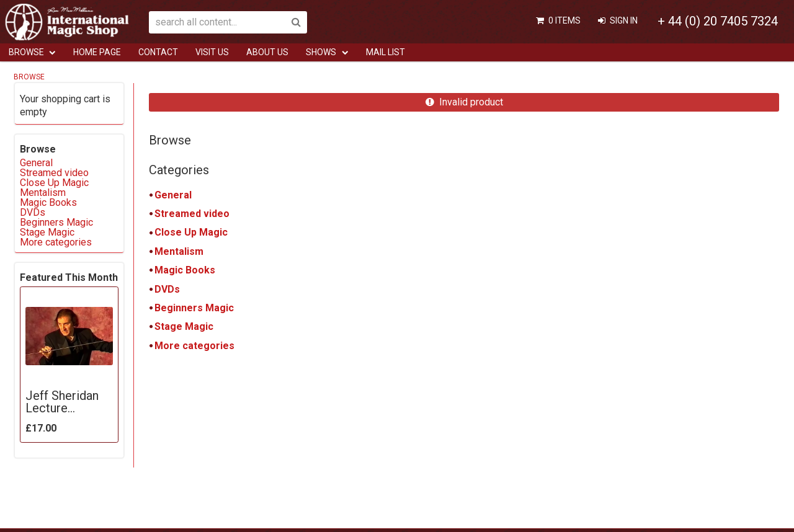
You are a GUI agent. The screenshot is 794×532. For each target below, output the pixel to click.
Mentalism (179, 251)
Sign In (624, 20)
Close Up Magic (191, 232)
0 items (564, 20)
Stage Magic (184, 326)
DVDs (167, 289)
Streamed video (192, 214)
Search (296, 22)
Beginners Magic (194, 308)
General (173, 195)
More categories (194, 346)
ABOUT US (267, 52)
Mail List (386, 52)
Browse (26, 52)
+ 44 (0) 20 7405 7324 (718, 21)
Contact (158, 52)
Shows (321, 52)
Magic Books (185, 270)
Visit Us (212, 52)
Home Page (97, 52)
